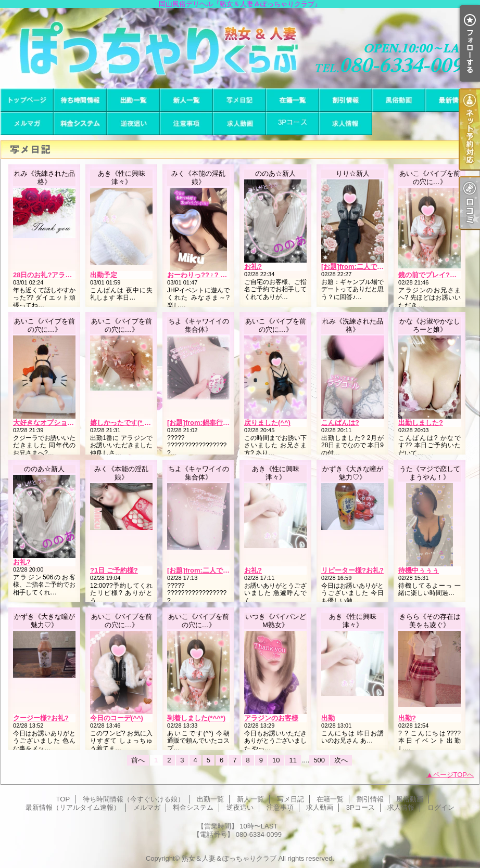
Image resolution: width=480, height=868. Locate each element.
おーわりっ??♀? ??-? (201, 275)
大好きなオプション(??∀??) (56, 423)
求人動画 (239, 124)
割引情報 (346, 100)
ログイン (441, 807)
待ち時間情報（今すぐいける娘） (80, 100)
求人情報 (346, 124)
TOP (27, 100)
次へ (341, 760)
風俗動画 (399, 100)
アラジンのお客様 (271, 718)
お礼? (253, 267)
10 (276, 760)
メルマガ (27, 124)
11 (293, 760)
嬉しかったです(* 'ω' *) (125, 423)
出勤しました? (421, 423)
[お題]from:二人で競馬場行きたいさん (380, 267)
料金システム (80, 124)
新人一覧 (186, 100)
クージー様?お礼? (41, 718)
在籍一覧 (293, 100)
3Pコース (293, 124)
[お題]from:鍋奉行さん (202, 423)
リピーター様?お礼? (352, 570)
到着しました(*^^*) (196, 718)
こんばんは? (340, 423)
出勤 (328, 718)
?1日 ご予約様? (114, 570)
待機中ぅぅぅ (419, 570)
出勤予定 (104, 275)
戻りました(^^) (267, 423)
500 (319, 760)
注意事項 (186, 124)
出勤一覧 (133, 100)
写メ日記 (239, 100)
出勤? (407, 718)
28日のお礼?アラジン (46, 275)
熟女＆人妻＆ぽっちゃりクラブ (229, 858)
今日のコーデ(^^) (117, 718)
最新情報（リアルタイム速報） (452, 100)
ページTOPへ (454, 775)
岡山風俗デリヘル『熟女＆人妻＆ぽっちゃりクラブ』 (240, 48)
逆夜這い (133, 124)
